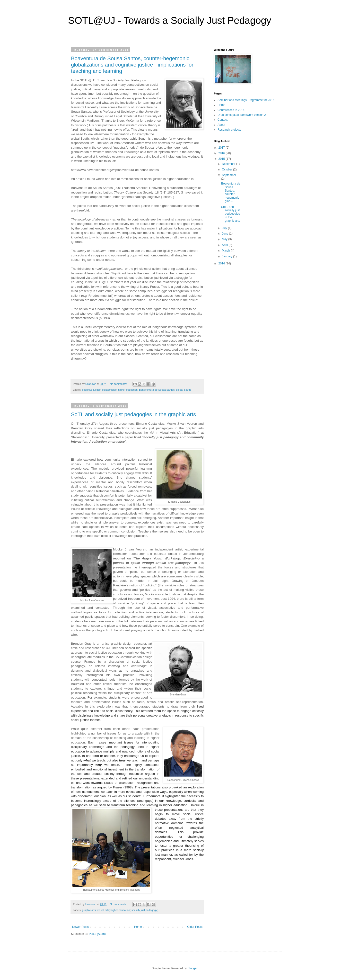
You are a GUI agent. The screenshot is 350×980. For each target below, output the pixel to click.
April (225, 245)
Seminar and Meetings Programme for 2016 (246, 100)
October (227, 169)
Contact (223, 120)
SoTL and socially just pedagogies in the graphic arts (133, 414)
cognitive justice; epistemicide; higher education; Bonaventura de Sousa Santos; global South (136, 390)
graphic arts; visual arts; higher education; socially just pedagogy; (120, 910)
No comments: (119, 384)
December (229, 164)
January (227, 256)
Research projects (229, 130)
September (229, 175)
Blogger (192, 968)
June (225, 234)
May (225, 239)
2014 (222, 263)
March (226, 251)
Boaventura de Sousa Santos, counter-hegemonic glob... (231, 192)
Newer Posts (80, 927)
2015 (222, 159)
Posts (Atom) (97, 934)
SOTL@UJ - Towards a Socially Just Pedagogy (170, 20)
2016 (222, 153)
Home (138, 927)
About (221, 125)
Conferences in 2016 (231, 110)
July (225, 228)
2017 (222, 148)
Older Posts (195, 927)
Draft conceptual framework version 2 (242, 115)
